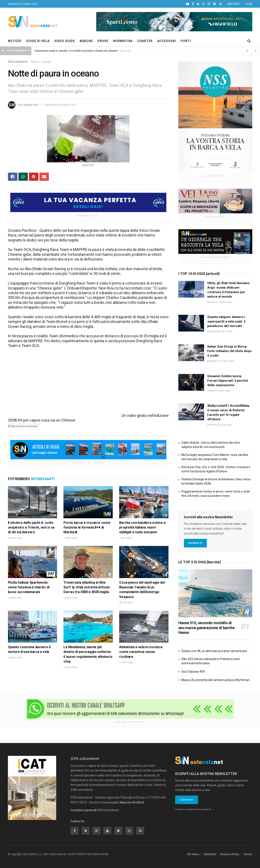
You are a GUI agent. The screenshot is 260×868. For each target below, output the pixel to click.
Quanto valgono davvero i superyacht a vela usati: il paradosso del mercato (226, 321)
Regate (47, 62)
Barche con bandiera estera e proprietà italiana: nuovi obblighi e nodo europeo (142, 527)
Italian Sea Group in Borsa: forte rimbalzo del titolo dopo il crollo (229, 351)
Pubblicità (210, 854)
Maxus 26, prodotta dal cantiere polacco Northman (215, 680)
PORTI (186, 41)
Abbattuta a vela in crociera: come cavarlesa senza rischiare (141, 652)
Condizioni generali (83, 810)
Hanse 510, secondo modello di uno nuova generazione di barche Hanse (207, 628)
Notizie (35, 62)
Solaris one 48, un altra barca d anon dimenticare (214, 651)
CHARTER (145, 41)
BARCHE (86, 41)
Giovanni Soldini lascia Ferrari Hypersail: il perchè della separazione (228, 381)
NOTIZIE (15, 41)
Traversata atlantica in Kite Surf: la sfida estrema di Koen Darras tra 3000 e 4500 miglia (86, 587)
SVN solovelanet (18, 62)
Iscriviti (195, 543)
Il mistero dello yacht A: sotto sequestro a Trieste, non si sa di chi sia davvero (31, 527)
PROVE (103, 41)
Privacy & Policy (230, 854)
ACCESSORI (167, 41)
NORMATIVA (123, 41)
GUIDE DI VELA (38, 41)
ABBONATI (233, 4)
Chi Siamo (193, 854)
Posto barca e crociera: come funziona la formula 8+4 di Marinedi (87, 527)
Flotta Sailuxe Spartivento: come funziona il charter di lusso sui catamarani (29, 587)
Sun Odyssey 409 (193, 672)
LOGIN (249, 4)
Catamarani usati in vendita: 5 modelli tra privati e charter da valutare (76, 51)
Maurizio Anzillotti (132, 802)
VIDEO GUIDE (65, 41)
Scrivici (248, 854)
